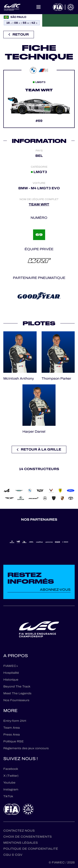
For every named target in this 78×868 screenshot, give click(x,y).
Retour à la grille (39, 449)
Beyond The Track (17, 687)
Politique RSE (14, 741)
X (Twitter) (11, 776)
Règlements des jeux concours (26, 748)
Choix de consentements (28, 837)
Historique (11, 680)
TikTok (8, 796)
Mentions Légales (21, 843)
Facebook (11, 769)
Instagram (11, 789)
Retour (19, 34)
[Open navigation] (38, 7)
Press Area (12, 735)
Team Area (12, 728)
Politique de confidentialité (31, 849)
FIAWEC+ (11, 666)
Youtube (9, 783)
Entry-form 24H (15, 721)
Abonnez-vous (55, 590)
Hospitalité (11, 673)
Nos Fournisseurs (16, 700)
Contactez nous (19, 831)
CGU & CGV (13, 855)
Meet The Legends (17, 693)
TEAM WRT (39, 204)
